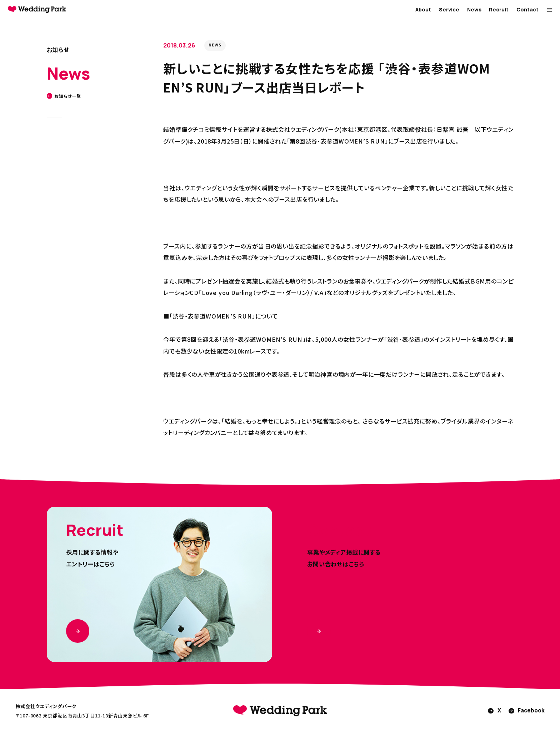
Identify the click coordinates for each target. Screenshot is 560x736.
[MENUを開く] (549, 10)
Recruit (499, 9)
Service (449, 9)
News (474, 9)
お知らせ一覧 (64, 96)
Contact (527, 9)
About (423, 9)
